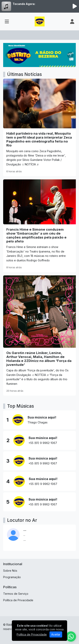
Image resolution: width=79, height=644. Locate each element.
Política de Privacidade (18, 600)
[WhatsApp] (71, 637)
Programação (12, 577)
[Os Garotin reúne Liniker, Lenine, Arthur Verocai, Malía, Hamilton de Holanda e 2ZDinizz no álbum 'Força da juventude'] (39, 336)
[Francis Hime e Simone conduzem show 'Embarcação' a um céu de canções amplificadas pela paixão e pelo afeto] (39, 226)
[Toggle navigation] (7, 21)
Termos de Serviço (16, 594)
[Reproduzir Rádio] (75, 6)
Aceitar (56, 634)
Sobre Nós (10, 571)
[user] (72, 21)
